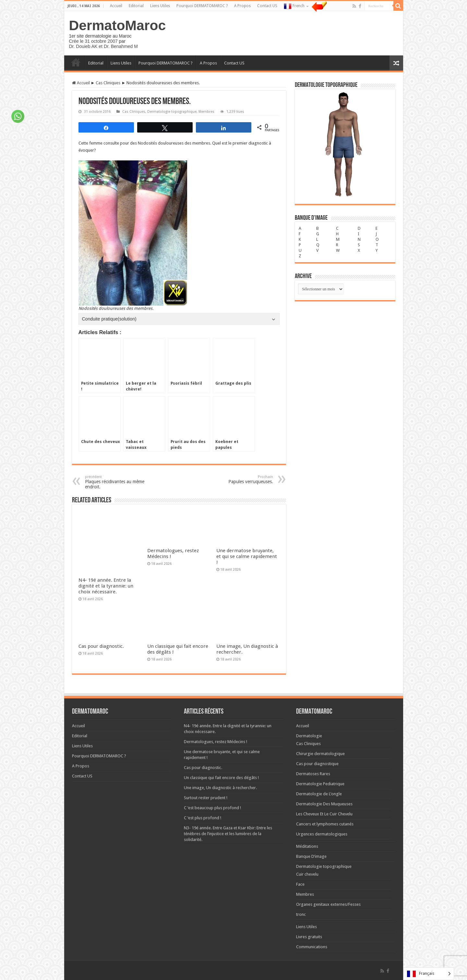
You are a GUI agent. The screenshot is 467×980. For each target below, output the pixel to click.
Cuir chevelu (307, 845)
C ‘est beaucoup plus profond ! (212, 778)
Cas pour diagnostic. (101, 617)
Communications (312, 917)
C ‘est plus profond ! (203, 788)
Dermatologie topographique (172, 112)
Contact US (267, 6)
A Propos (242, 6)
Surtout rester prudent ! (206, 768)
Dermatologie (309, 706)
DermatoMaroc (118, 25)
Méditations (307, 817)
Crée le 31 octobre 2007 (93, 41)
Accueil (116, 6)
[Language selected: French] (429, 974)
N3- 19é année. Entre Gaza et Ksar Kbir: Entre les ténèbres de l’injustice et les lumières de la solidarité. (228, 804)
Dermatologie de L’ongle (319, 764)
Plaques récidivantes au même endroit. (118, 482)
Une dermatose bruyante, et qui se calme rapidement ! (247, 556)
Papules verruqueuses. (240, 479)
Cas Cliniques (108, 83)
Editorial (136, 6)
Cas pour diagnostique (317, 734)
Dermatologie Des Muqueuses (324, 774)
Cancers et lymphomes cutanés (325, 794)
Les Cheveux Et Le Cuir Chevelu (324, 784)
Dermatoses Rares (313, 744)
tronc (301, 885)
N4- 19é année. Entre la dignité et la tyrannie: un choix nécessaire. (106, 556)
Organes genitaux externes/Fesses (328, 875)
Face (300, 855)
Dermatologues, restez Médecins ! (216, 712)
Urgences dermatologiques (322, 805)
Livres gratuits (309, 907)
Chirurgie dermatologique (320, 724)
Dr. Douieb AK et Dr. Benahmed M (103, 46)
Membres (206, 112)
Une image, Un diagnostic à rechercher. (220, 758)
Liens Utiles (160, 6)
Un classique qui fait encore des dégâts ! (221, 748)
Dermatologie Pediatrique (320, 754)
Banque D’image (311, 827)
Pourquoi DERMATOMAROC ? (202, 6)
